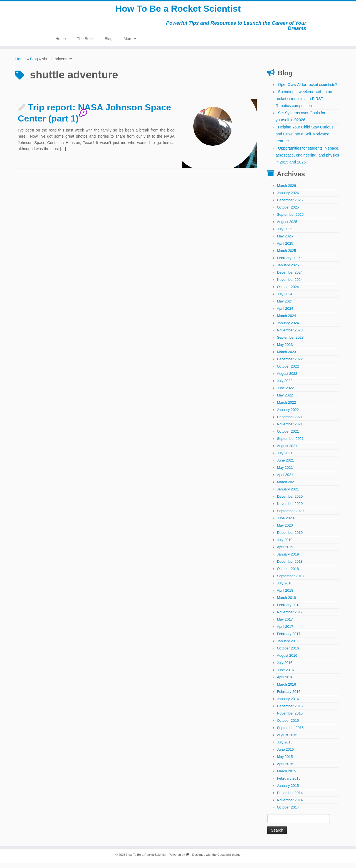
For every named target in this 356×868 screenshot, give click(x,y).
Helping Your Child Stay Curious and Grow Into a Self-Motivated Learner (305, 139)
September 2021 (290, 443)
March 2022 (287, 407)
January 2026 (288, 198)
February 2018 (289, 610)
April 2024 (285, 313)
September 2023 (290, 342)
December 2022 (290, 364)
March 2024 (287, 320)
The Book (85, 43)
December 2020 (290, 501)
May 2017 (285, 624)
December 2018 (290, 566)
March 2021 (287, 487)
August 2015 (287, 740)
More (130, 43)
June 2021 (285, 465)
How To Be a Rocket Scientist (178, 11)
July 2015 (285, 747)
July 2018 (285, 588)
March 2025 (287, 255)
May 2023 (285, 349)
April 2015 (285, 769)
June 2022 (285, 393)
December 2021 (290, 422)
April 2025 (285, 248)
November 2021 (290, 429)
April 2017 (285, 631)
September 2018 (290, 581)
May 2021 (285, 472)
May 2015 (285, 761)
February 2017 (289, 638)
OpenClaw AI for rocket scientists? (308, 89)
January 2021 (288, 494)
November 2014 (290, 805)
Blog (108, 43)
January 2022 (288, 414)
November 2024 (290, 284)
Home (60, 43)
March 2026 (287, 190)
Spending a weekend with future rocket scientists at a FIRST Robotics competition (305, 103)
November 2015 (290, 718)
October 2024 (288, 292)
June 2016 (285, 675)
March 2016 (287, 689)
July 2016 (285, 667)
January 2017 (288, 646)
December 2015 (290, 711)
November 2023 (290, 335)
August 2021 (287, 451)
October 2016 (288, 653)
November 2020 (290, 508)
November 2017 (290, 617)
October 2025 (288, 212)
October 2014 (288, 812)
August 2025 (287, 226)
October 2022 (288, 371)
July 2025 (285, 234)
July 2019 (285, 545)
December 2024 (290, 277)
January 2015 (288, 790)
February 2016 (289, 696)
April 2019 (285, 552)
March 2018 (287, 602)
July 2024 (285, 299)
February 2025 (289, 263)
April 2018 (285, 595)
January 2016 (288, 704)
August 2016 (287, 660)
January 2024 (288, 328)
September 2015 (290, 732)
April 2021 (285, 479)
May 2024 (285, 306)
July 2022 (285, 385)
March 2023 (287, 357)
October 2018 (288, 573)
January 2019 (288, 559)
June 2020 (285, 523)
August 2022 (287, 378)
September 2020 (290, 516)
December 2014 (290, 798)
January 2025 (288, 270)
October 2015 (288, 725)
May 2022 (285, 400)
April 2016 (285, 682)
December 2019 (290, 537)
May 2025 (285, 241)
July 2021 (285, 458)
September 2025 (290, 219)
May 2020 (285, 530)
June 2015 (285, 754)
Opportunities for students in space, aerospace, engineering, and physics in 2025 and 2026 (307, 160)
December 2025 (290, 205)
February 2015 (289, 783)
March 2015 (287, 776)
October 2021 (288, 436)
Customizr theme (229, 859)
